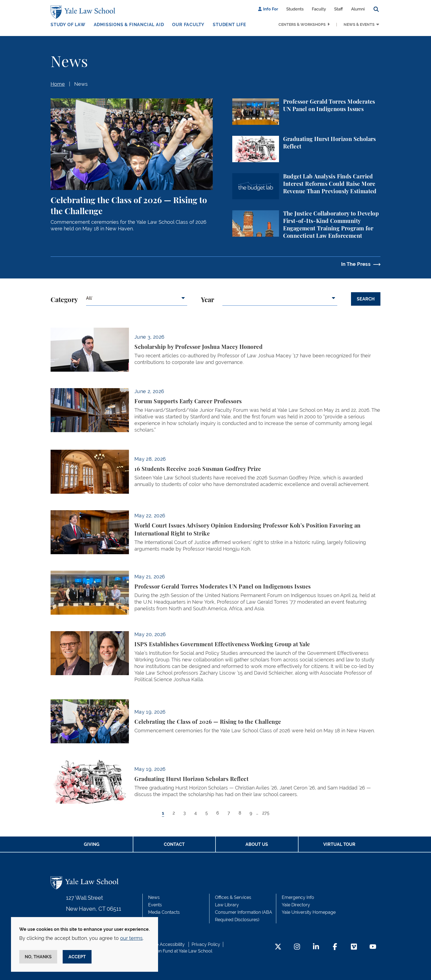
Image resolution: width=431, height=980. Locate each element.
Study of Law (68, 25)
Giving (92, 844)
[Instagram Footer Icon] (297, 947)
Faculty (319, 9)
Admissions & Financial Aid (129, 25)
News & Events (359, 24)
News (81, 84)
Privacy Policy (206, 944)
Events (155, 905)
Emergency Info (298, 897)
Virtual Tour (339, 844)
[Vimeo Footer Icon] (354, 947)
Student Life (230, 25)
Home (58, 84)
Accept (77, 957)
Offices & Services (233, 897)
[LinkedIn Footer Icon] (316, 947)
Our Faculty (188, 25)
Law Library (227, 905)
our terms (131, 938)
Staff (339, 9)
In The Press (356, 264)
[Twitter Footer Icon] (278, 947)
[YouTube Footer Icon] (373, 947)
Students (295, 9)
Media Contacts (164, 912)
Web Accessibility (167, 944)
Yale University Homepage (309, 912)
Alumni (358, 9)
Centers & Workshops (302, 24)
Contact (174, 844)
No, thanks (38, 957)
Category (64, 300)
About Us (257, 844)
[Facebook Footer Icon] (335, 947)
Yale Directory (296, 905)
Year (208, 300)
